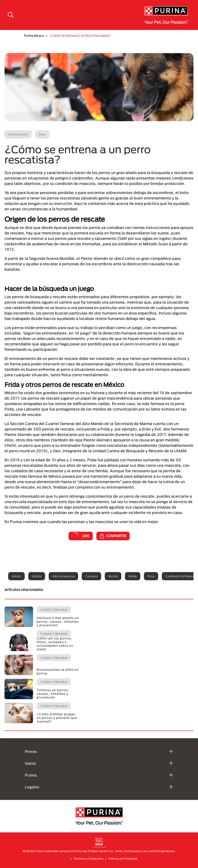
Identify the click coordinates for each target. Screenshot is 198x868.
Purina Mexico (34, 36)
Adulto (16, 576)
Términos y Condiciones (88, 859)
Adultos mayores (63, 576)
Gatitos (37, 576)
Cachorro (91, 576)
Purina (31, 775)
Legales (32, 787)
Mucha (113, 576)
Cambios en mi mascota (181, 576)
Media (133, 576)
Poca (151, 576)
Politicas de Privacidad (123, 859)
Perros (31, 751)
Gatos (30, 763)
